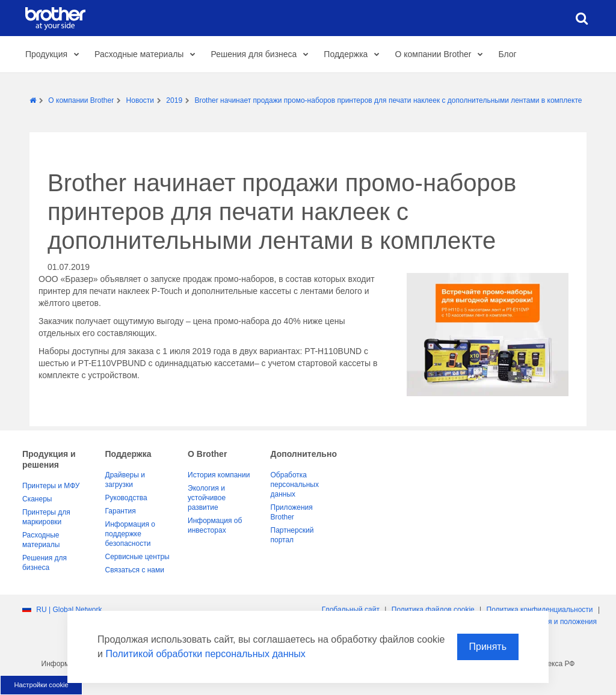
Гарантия (121, 511)
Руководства (126, 498)
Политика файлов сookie (433, 610)
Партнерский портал (292, 535)
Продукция (55, 55)
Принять (488, 647)
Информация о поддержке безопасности (130, 534)
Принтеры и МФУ (51, 486)
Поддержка (355, 55)
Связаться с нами (135, 570)
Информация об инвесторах (215, 525)
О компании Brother (442, 55)
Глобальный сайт (351, 610)
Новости (140, 100)
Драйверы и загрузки (125, 480)
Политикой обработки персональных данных (205, 654)
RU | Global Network (69, 610)
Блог (507, 54)
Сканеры (37, 499)
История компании (219, 475)
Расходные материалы (148, 55)
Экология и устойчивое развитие (207, 498)
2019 (174, 100)
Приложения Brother (292, 512)
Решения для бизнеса (263, 55)
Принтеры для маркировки (46, 517)
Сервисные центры (137, 557)
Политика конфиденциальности (540, 610)
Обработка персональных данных (295, 485)
